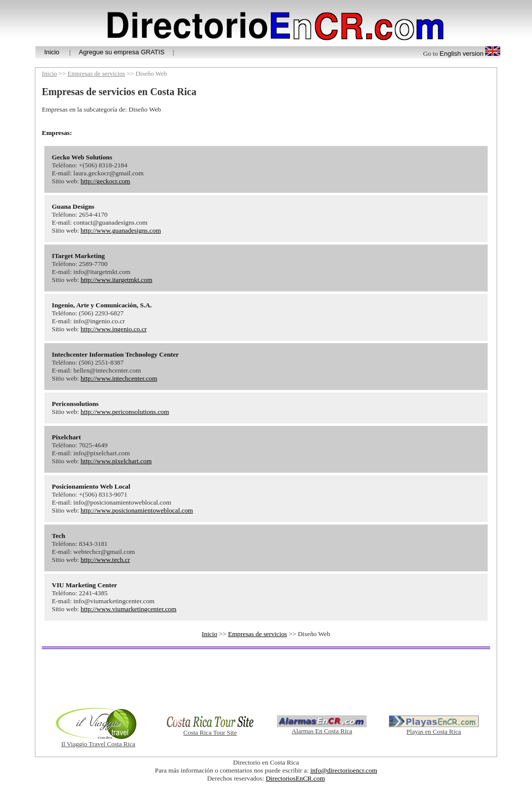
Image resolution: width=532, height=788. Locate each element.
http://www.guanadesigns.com (121, 230)
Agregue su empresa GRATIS (122, 52)
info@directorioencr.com (344, 770)
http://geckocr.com (106, 181)
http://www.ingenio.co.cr (114, 329)
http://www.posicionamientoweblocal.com (137, 510)
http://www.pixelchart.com (116, 461)
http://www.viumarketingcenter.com (129, 609)
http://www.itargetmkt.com (117, 280)
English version (462, 54)
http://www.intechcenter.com (119, 378)
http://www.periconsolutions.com (125, 412)
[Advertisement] (266, 678)
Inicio (52, 52)
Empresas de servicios (97, 73)
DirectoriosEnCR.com (295, 778)
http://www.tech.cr (105, 560)
